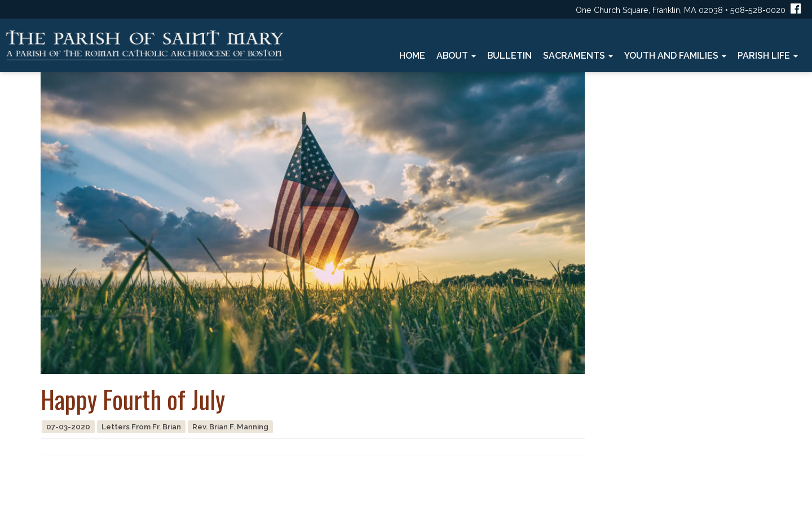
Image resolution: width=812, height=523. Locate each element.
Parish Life (768, 56)
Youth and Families (675, 56)
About (456, 56)
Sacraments (578, 56)
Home (412, 56)
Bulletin (509, 56)
